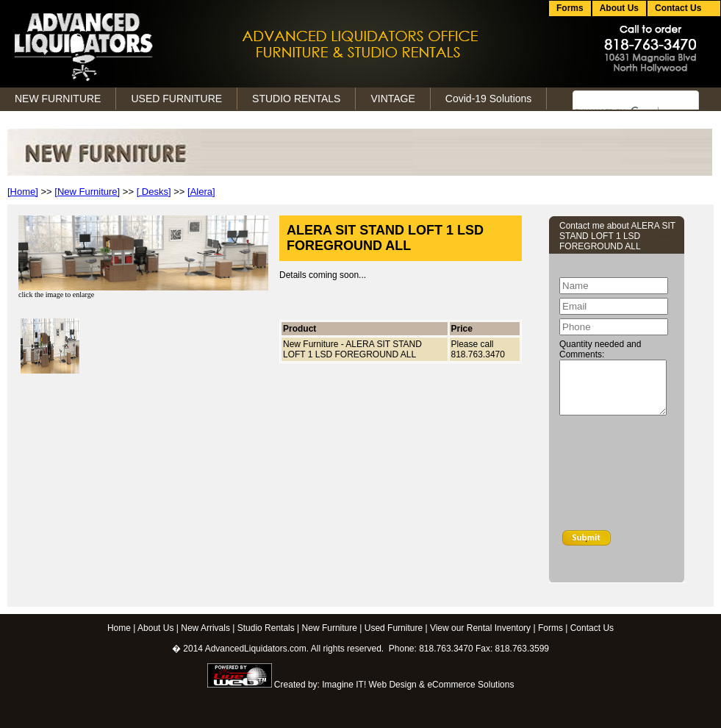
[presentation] (620, 476)
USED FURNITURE (176, 99)
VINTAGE (392, 99)
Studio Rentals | (269, 628)
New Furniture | (332, 628)
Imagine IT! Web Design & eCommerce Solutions (418, 685)
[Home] (23, 192)
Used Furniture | (396, 628)
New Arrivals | (208, 628)
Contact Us (592, 628)
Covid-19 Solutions (489, 99)
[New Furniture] (87, 192)
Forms (570, 8)
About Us (619, 8)
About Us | (158, 628)
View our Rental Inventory (480, 628)
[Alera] (201, 192)
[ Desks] (154, 192)
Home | (121, 628)
